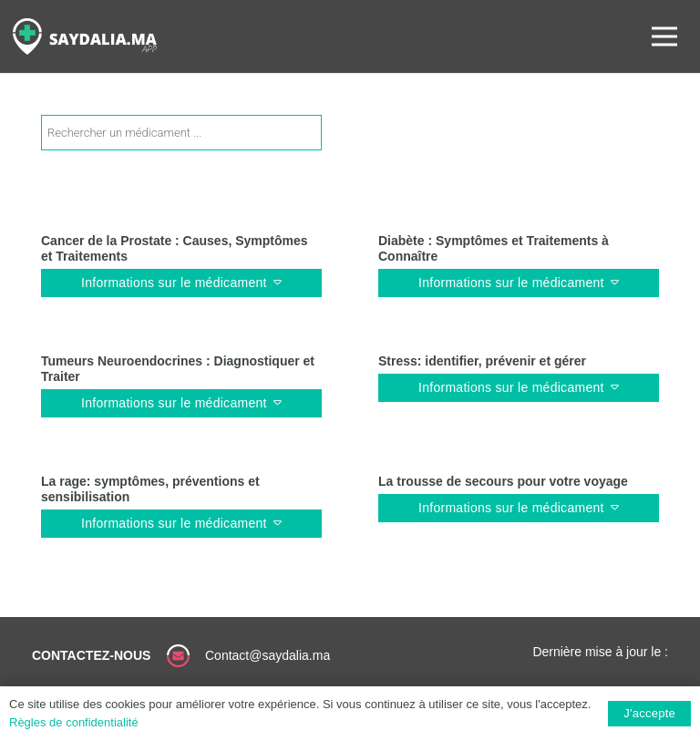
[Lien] (85, 36)
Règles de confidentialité (74, 722)
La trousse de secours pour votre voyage (503, 481)
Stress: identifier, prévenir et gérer (482, 361)
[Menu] (664, 36)
